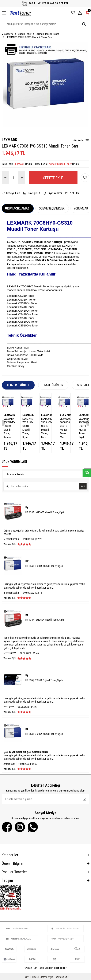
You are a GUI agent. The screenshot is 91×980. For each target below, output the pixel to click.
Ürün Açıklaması (18, 208)
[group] (45, 85)
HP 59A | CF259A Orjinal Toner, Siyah (44, 680)
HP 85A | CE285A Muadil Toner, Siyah (44, 734)
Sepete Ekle (53, 178)
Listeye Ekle (11, 193)
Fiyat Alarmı (53, 193)
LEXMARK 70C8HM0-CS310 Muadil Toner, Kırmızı (8, 428)
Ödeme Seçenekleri (52, 208)
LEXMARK (9, 140)
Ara (83, 486)
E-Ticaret (35, 977)
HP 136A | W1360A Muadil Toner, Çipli (45, 512)
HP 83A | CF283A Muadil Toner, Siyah (44, 566)
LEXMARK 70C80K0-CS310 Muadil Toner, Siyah (83, 428)
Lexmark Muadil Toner (47, 34)
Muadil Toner (25, 34)
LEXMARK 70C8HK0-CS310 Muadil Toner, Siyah (27, 428)
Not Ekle (72, 193)
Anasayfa (8, 34)
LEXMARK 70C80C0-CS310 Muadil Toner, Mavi (64, 428)
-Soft (26, 977)
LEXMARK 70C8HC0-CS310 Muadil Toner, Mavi (45, 428)
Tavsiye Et (32, 193)
